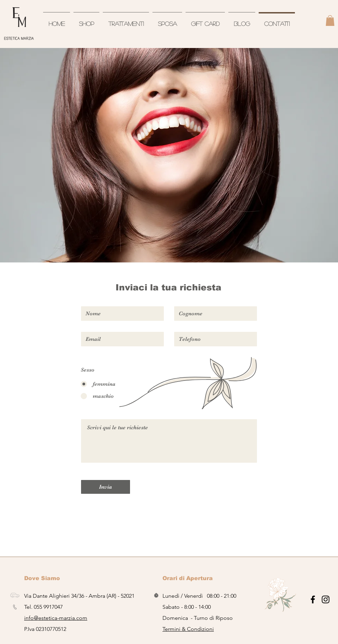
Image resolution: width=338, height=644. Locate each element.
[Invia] (106, 487)
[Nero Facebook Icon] (313, 599)
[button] (330, 21)
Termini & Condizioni (188, 629)
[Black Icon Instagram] (326, 599)
